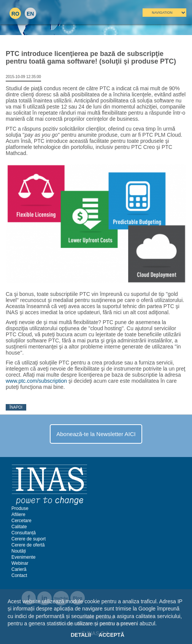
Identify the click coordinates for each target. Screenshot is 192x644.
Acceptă (111, 635)
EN (30, 14)
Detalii (81, 635)
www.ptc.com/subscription (36, 381)
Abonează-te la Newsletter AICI (96, 434)
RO (15, 14)
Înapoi (16, 407)
